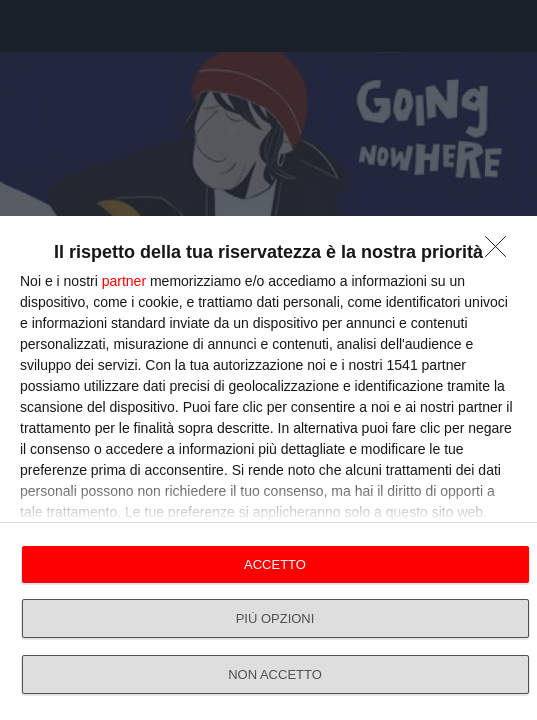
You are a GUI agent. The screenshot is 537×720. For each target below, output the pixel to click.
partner (124, 281)
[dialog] (268, 468)
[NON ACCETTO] (501, 252)
